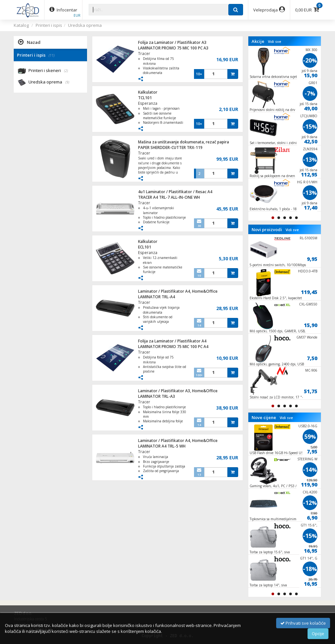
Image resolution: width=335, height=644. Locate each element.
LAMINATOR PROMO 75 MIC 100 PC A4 (173, 347)
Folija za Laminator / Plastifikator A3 (172, 42)
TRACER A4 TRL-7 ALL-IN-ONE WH (169, 197)
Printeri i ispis (49, 25)
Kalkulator (148, 92)
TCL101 (145, 98)
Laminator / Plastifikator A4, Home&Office (178, 291)
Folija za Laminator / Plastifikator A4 (172, 341)
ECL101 (145, 247)
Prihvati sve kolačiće (303, 623)
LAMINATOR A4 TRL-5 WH (162, 446)
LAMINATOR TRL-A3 (157, 396)
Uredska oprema (85, 25)
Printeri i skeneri (48, 71)
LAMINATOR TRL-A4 (157, 297)
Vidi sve (274, 42)
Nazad (29, 42)
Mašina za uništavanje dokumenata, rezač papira (184, 142)
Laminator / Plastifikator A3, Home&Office (178, 391)
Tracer (144, 54)
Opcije (318, 634)
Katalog (21, 25)
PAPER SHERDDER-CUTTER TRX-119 (170, 147)
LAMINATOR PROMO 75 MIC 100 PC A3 (173, 48)
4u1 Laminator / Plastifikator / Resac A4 (175, 192)
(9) (67, 82)
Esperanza (148, 103)
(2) (66, 71)
